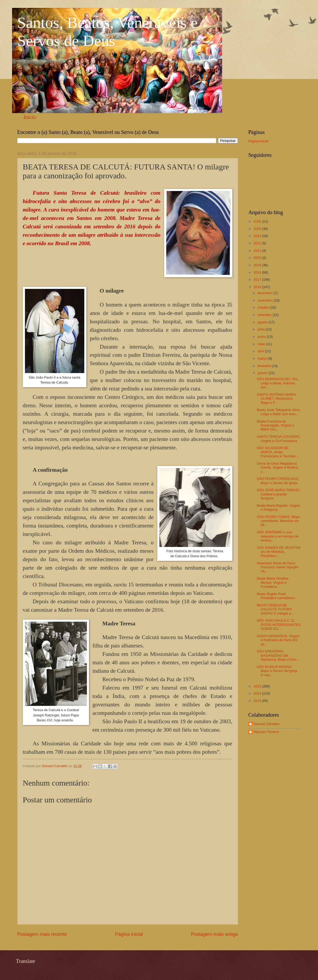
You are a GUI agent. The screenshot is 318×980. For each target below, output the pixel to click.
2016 (258, 287)
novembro (266, 300)
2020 (258, 258)
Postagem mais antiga (214, 934)
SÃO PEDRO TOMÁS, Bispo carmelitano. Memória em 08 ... (278, 521)
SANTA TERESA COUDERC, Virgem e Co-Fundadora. (279, 439)
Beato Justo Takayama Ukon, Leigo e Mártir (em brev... (279, 412)
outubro (264, 307)
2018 (258, 272)
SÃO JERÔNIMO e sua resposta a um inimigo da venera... (278, 536)
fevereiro (265, 366)
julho (262, 329)
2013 (258, 701)
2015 (258, 686)
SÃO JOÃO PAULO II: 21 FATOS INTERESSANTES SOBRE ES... (279, 625)
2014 (258, 693)
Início (30, 117)
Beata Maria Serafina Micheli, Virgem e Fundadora (273, 582)
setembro (265, 315)
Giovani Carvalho (267, 724)
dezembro (266, 293)
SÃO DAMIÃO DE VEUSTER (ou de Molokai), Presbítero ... (279, 552)
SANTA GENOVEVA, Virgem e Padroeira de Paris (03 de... (278, 640)
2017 (258, 280)
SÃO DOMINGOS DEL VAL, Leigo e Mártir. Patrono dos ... (278, 383)
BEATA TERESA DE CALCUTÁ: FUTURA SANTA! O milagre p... (275, 609)
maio (262, 344)
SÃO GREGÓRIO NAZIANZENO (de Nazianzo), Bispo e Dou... (278, 655)
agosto (263, 322)
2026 (258, 221)
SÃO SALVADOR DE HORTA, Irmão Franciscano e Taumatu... (278, 452)
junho (262, 337)
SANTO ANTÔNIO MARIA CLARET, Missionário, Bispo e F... (276, 399)
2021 (258, 251)
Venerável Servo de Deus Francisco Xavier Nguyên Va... (278, 567)
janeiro (263, 373)
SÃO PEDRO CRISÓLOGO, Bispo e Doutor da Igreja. (278, 481)
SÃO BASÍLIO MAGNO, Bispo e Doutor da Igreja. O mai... (277, 671)
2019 (258, 265)
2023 (258, 236)
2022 (258, 243)
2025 (258, 229)
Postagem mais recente (42, 934)
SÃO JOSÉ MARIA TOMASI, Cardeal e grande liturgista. (278, 494)
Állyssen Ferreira (266, 732)
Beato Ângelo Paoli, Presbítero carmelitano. (276, 596)
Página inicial (129, 934)
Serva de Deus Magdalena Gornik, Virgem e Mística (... (277, 468)
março (263, 358)
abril (261, 351)
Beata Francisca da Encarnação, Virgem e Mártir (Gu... (275, 425)
